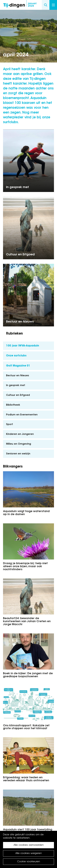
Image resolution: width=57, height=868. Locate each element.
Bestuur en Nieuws (20, 322)
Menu (53, 5)
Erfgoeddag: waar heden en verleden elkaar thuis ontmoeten (26, 779)
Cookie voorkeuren (29, 862)
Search (46, 5)
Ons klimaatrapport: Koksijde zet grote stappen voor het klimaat (26, 727)
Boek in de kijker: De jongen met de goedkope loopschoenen (28, 675)
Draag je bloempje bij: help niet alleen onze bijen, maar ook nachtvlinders (25, 567)
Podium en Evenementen (22, 415)
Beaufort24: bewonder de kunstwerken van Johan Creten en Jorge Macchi (27, 622)
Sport (9, 424)
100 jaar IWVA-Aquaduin (23, 346)
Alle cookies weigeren (29, 853)
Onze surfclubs (16, 356)
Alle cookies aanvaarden (29, 845)
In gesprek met (17, 187)
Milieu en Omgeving (19, 444)
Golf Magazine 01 (18, 366)
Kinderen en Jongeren (20, 434)
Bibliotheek (13, 405)
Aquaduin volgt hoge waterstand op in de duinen (26, 513)
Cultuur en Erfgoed (20, 255)
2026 (32, 5)
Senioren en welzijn (18, 454)
